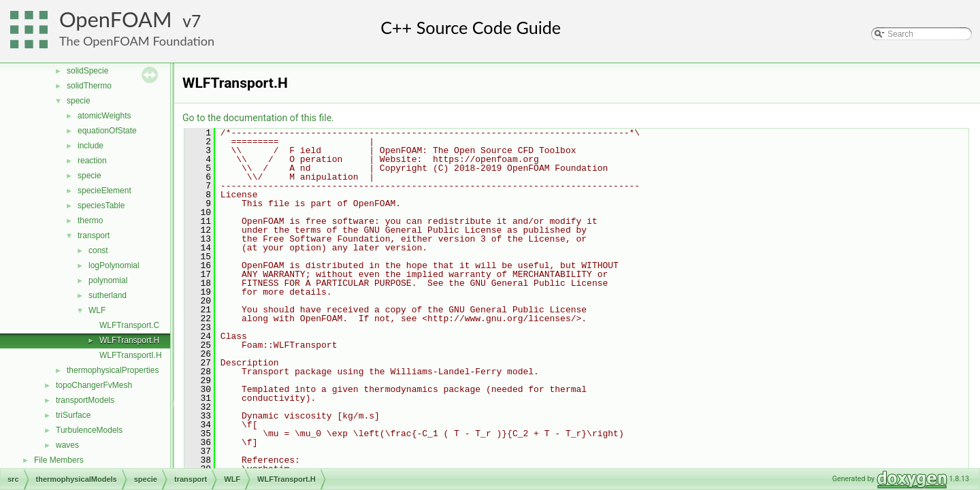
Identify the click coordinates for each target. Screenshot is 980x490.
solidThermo (89, 86)
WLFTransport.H (129, 340)
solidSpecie (87, 71)
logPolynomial (114, 265)
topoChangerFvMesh (94, 385)
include (91, 146)
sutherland (108, 295)
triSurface (73, 415)
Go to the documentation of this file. (258, 118)
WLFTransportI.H (131, 355)
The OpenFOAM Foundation (137, 41)
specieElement (104, 191)
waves (67, 445)
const (98, 250)
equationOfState (107, 131)
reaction (92, 161)
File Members (59, 460)
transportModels (85, 400)
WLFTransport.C (129, 325)
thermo (90, 220)
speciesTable (101, 206)
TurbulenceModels (89, 430)
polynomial (108, 280)
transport (94, 235)
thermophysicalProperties (113, 370)
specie (79, 101)
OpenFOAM (116, 19)
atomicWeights (104, 116)
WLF (97, 310)
